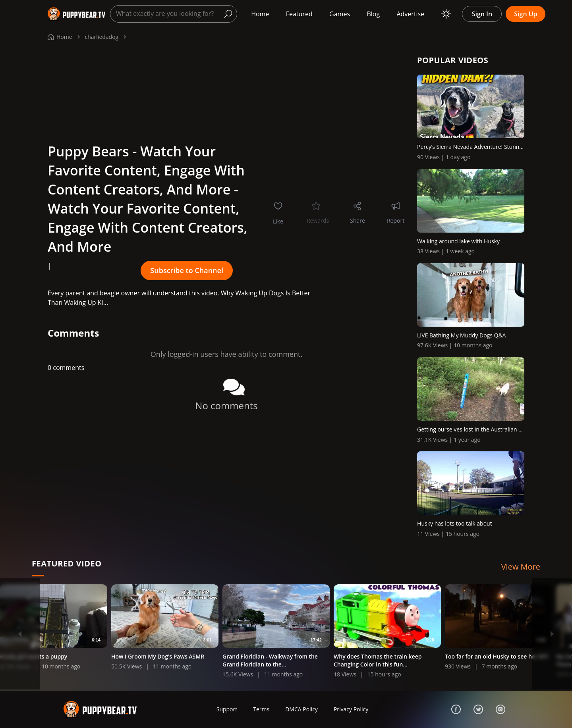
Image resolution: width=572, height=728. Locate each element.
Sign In (482, 14)
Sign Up (526, 14)
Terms (261, 709)
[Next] (552, 634)
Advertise (410, 14)
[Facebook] (456, 709)
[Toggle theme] (446, 14)
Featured (299, 14)
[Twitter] (478, 709)
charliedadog (102, 37)
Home (260, 14)
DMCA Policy (301, 709)
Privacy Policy (351, 709)
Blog (373, 14)
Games (340, 14)
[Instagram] (500, 709)
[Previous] (20, 634)
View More (521, 567)
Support (227, 709)
